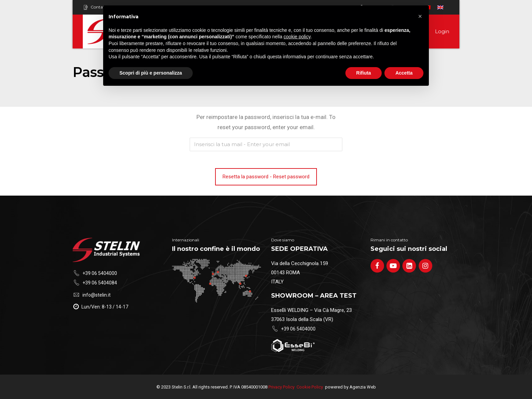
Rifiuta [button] (364, 73)
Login (442, 31)
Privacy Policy (281, 387)
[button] (420, 16)
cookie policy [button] (297, 37)
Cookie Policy (310, 387)
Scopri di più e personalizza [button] (151, 73)
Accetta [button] (404, 73)
